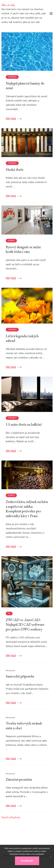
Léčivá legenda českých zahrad (22, 338)
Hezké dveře (15, 169)
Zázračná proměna (19, 779)
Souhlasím (27, 861)
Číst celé (11, 119)
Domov (11, 241)
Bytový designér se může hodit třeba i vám (23, 249)
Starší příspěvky (11, 817)
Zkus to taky (8, 5)
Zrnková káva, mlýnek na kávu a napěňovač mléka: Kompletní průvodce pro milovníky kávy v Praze (27, 509)
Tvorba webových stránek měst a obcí (24, 726)
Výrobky (12, 77)
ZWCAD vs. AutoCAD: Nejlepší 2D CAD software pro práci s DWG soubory (25, 624)
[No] (50, 856)
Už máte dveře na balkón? (24, 424)
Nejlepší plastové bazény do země (25, 86)
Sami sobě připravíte (20, 676)
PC (9, 613)
